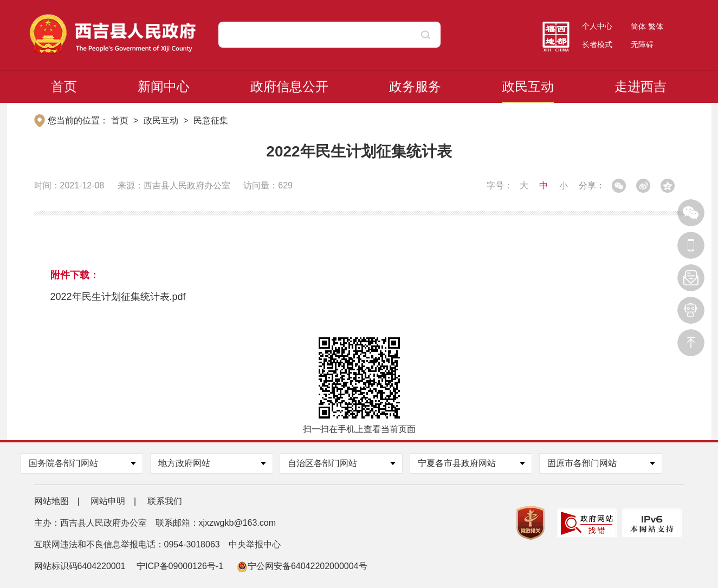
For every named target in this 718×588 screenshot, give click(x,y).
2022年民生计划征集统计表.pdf (118, 297)
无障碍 (642, 44)
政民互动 (528, 86)
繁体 (656, 27)
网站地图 (51, 501)
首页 (64, 86)
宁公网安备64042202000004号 (302, 566)
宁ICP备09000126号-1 (181, 566)
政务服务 (415, 86)
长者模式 (597, 44)
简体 (638, 27)
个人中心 (597, 26)
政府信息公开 (289, 86)
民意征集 (211, 120)
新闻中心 (164, 86)
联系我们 (165, 501)
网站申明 (108, 501)
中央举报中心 (255, 544)
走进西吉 (641, 86)
